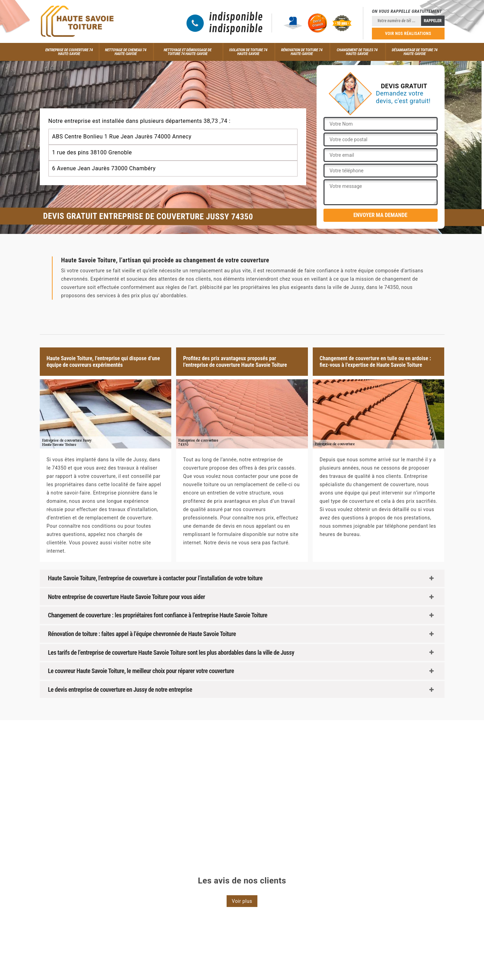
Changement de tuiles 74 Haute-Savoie (357, 52)
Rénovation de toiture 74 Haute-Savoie (302, 52)
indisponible (236, 17)
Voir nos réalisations (408, 34)
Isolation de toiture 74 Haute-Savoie (248, 52)
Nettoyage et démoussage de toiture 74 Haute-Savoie (188, 52)
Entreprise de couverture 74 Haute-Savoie (69, 52)
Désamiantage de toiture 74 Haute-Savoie (415, 52)
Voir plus (242, 901)
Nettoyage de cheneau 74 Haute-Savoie (126, 52)
